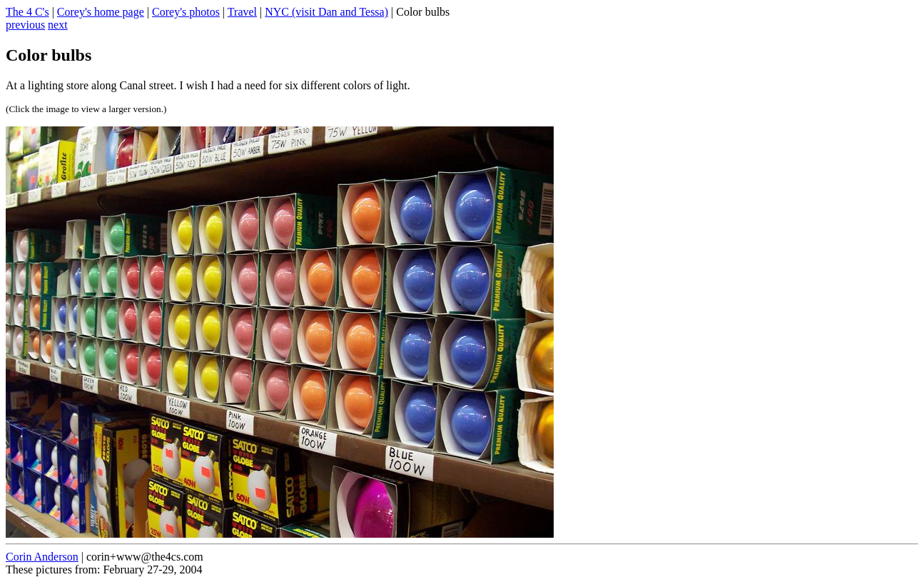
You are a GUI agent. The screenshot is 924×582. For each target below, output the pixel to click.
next (58, 25)
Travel (242, 12)
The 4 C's (27, 12)
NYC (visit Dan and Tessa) (326, 12)
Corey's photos (186, 12)
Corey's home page (101, 12)
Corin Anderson (42, 557)
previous (25, 25)
